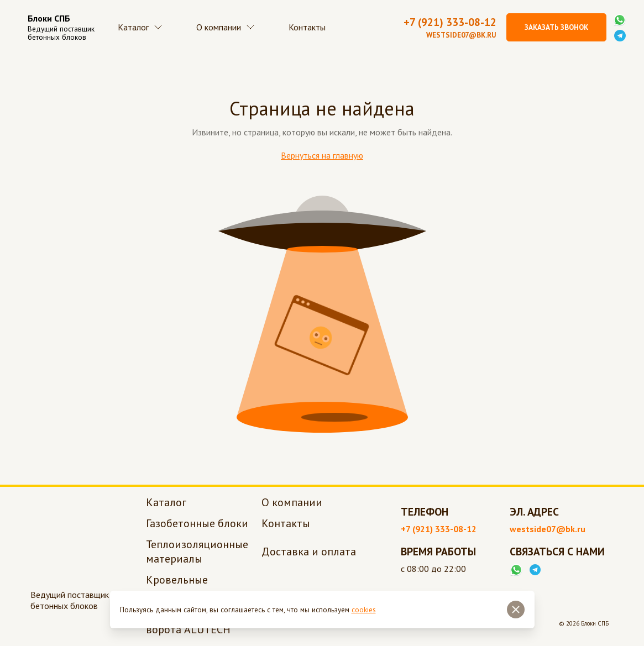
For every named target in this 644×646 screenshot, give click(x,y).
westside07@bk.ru (461, 36)
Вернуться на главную (322, 156)
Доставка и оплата (309, 553)
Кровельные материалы (177, 588)
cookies (364, 610)
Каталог (141, 28)
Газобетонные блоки (197, 524)
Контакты (311, 28)
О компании (228, 28)
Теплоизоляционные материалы (197, 553)
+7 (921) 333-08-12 (450, 22)
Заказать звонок (556, 27)
